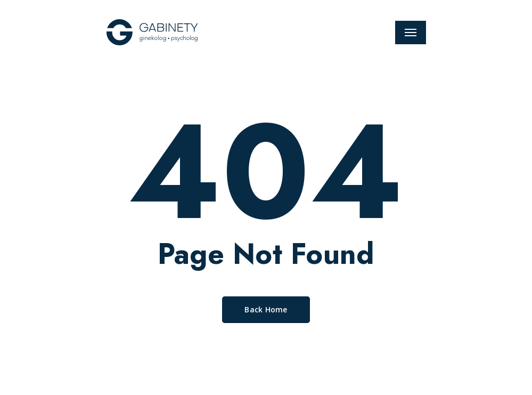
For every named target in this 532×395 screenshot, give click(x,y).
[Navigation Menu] (411, 33)
